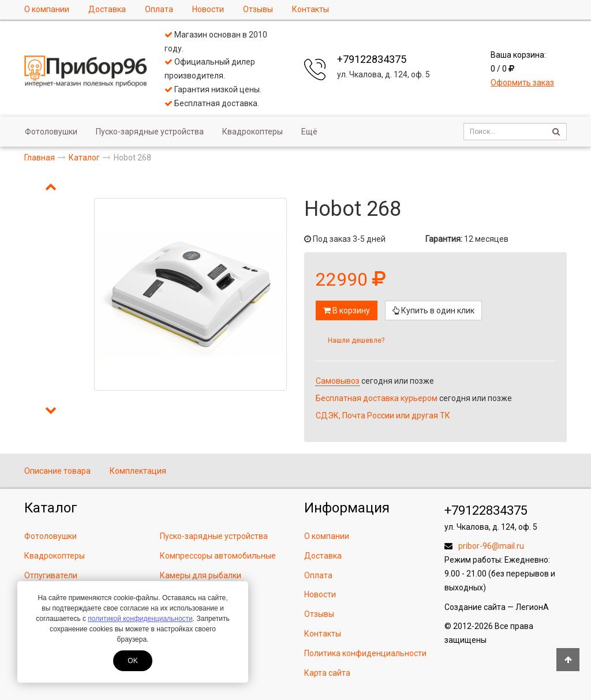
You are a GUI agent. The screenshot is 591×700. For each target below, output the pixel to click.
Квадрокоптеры (253, 132)
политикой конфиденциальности (140, 619)
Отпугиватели (51, 575)
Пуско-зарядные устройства (150, 132)
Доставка (107, 9)
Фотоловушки (51, 132)
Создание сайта (475, 607)
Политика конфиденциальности (365, 653)
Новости (208, 9)
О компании (47, 9)
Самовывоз (338, 381)
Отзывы (258, 9)
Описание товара (57, 471)
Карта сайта (327, 673)
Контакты (311, 9)
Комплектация (138, 471)
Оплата (159, 9)
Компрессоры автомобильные (218, 556)
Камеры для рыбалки (201, 575)
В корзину (347, 310)
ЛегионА (532, 607)
